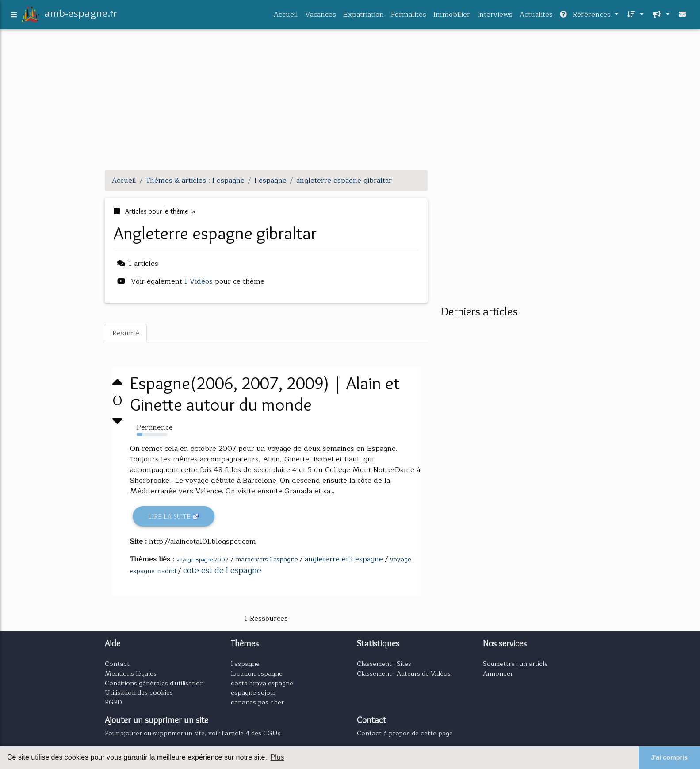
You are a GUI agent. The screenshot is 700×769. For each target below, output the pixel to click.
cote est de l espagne (222, 570)
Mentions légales (131, 673)
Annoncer (498, 673)
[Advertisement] (350, 101)
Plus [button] (277, 757)
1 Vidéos (200, 281)
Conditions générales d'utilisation (154, 683)
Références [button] (586, 16)
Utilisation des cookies (139, 692)
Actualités (536, 16)
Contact (117, 664)
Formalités (409, 16)
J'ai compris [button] (669, 757)
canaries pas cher (257, 702)
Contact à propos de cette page (405, 733)
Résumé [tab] (126, 333)
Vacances (321, 16)
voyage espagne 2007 (203, 560)
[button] (634, 16)
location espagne (257, 673)
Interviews (495, 16)
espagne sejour (254, 692)
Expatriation (363, 16)
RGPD (113, 702)
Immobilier (452, 16)
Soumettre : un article (515, 664)
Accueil (286, 16)
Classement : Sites (384, 664)
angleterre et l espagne (344, 559)
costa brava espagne (262, 683)
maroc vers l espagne (267, 559)
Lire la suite (174, 517)
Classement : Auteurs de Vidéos (404, 673)
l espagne (245, 664)
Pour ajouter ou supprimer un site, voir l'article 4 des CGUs (193, 733)
